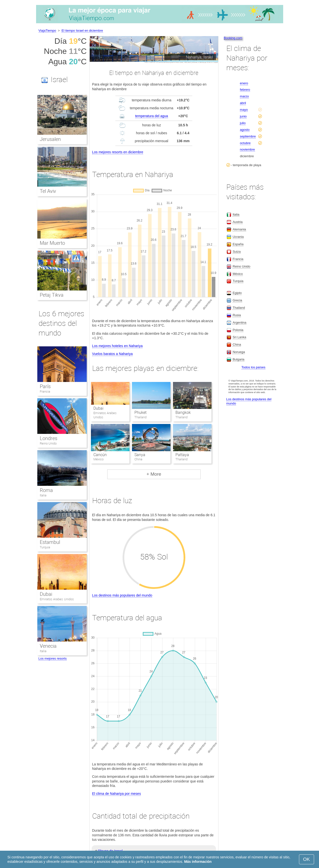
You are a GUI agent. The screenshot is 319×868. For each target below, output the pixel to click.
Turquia (45, 547)
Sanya (140, 455)
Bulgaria (238, 359)
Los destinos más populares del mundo (122, 595)
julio (243, 123)
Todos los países (253, 367)
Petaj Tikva (52, 295)
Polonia (238, 330)
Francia (45, 391)
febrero (245, 90)
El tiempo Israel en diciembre (82, 31)
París (45, 386)
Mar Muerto (53, 243)
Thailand (239, 308)
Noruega (239, 352)
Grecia (237, 300)
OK (307, 859)
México (238, 274)
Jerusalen (50, 139)
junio (243, 116)
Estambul (50, 542)
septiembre (248, 136)
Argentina (239, 323)
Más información (198, 862)
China (237, 345)
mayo (244, 110)
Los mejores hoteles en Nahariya (117, 346)
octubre (245, 143)
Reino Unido (48, 443)
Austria (237, 222)
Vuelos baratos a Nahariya (112, 354)
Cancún (100, 455)
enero (244, 83)
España (238, 244)
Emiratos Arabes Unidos (57, 599)
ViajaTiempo (47, 31)
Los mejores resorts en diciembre (118, 152)
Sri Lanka (239, 337)
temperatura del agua (152, 116)
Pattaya (182, 455)
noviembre (247, 149)
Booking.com (233, 38)
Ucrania (238, 237)
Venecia (48, 646)
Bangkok (183, 412)
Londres (49, 438)
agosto (245, 130)
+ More (154, 474)
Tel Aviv (48, 191)
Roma (46, 490)
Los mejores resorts (53, 658)
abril (243, 103)
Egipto (237, 293)
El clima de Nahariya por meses (117, 794)
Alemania (239, 229)
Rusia (237, 315)
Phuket (140, 412)
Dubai (98, 408)
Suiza (237, 252)
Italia (43, 495)
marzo (244, 96)
